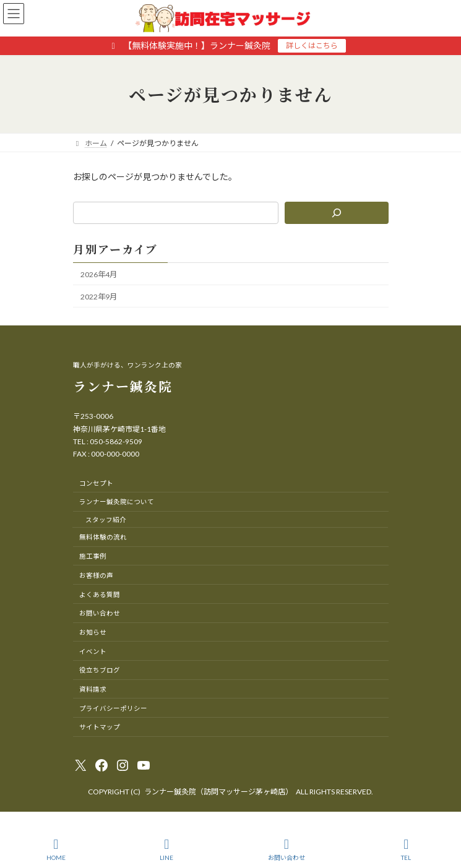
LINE (167, 849)
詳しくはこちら (312, 45)
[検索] (336, 213)
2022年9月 (99, 297)
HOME (56, 849)
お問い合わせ (287, 849)
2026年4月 (99, 274)
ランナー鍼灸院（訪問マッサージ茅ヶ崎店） (218, 792)
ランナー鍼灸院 (123, 386)
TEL (407, 849)
